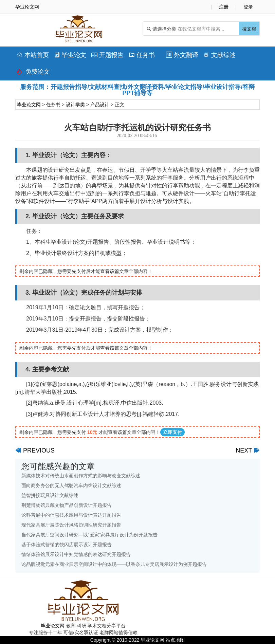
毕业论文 (70, 55)
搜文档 (249, 29)
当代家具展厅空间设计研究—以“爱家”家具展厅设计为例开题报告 (89, 535)
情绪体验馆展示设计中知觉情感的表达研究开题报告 (76, 554)
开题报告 (107, 55)
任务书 (142, 55)
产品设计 (100, 105)
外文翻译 (182, 55)
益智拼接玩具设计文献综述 (50, 495)
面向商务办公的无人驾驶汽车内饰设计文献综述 (71, 485)
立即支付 (172, 432)
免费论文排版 (33, 73)
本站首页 (33, 55)
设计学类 (75, 105)
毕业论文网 (29, 105)
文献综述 (219, 55)
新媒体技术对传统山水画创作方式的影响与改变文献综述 (81, 476)
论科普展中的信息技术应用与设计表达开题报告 (71, 515)
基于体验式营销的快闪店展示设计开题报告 (67, 545)
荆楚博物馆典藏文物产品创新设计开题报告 (67, 505)
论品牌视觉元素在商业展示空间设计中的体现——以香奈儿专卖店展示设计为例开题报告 (114, 564)
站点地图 (175, 640)
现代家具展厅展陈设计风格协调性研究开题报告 (71, 525)
